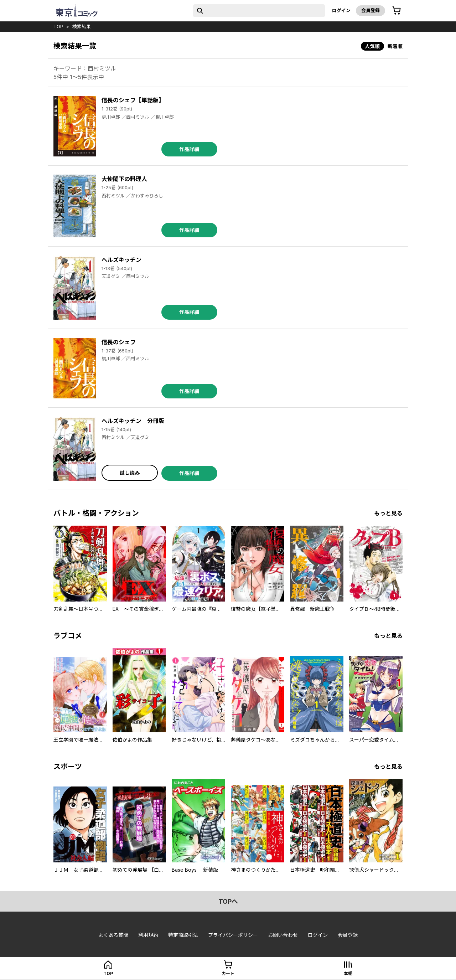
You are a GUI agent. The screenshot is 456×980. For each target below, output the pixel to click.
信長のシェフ (119, 342)
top (58, 26)
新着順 (395, 46)
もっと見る (388, 513)
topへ (228, 901)
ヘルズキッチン (121, 260)
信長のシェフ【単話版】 (133, 100)
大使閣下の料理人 (124, 179)
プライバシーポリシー (233, 935)
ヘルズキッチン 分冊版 (133, 421)
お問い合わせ (283, 935)
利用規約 (148, 935)
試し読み (130, 473)
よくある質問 (113, 935)
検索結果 (82, 26)
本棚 (348, 973)
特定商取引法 (183, 935)
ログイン (341, 10)
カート (228, 973)
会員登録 (370, 10)
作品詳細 (189, 149)
